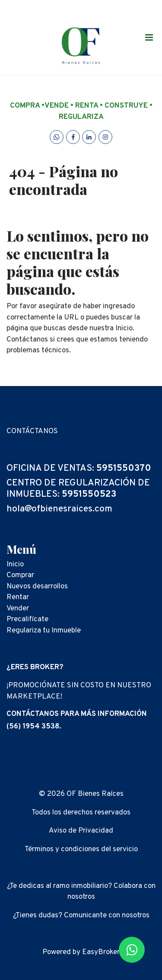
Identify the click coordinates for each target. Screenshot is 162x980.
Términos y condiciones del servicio (81, 849)
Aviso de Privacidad (81, 831)
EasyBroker (101, 952)
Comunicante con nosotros (107, 916)
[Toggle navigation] (149, 37)
